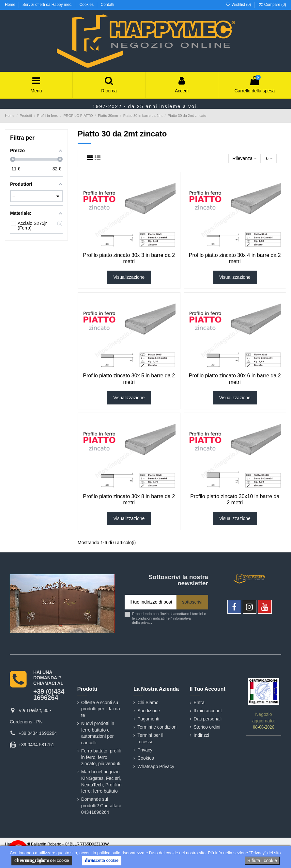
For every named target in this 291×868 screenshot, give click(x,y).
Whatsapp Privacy (156, 766)
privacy (147, 623)
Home (11, 5)
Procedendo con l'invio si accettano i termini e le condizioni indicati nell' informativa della (169, 618)
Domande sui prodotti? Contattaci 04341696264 (101, 805)
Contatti (107, 5)
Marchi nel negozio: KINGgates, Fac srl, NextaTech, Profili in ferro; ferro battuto (101, 781)
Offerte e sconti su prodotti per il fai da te (101, 709)
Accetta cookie (102, 860)
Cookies (87, 5)
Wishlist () (239, 5)
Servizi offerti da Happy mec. (48, 5)
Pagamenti (148, 719)
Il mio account (208, 711)
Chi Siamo (148, 702)
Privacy (145, 750)
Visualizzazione (129, 277)
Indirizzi (201, 735)
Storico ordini (207, 727)
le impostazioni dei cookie (42, 860)
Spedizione (149, 711)
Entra (199, 702)
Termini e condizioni (157, 727)
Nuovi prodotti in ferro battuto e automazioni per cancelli (98, 733)
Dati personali (208, 719)
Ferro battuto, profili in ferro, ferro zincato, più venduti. (101, 757)
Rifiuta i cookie (262, 860)
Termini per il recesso (150, 738)
